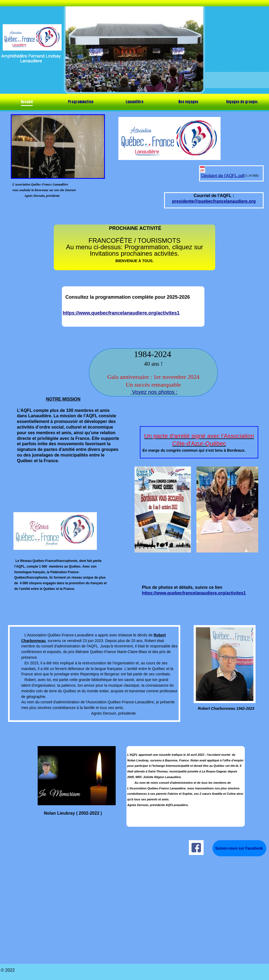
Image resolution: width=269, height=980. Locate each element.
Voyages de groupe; (242, 102)
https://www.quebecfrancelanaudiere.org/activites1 (121, 313)
